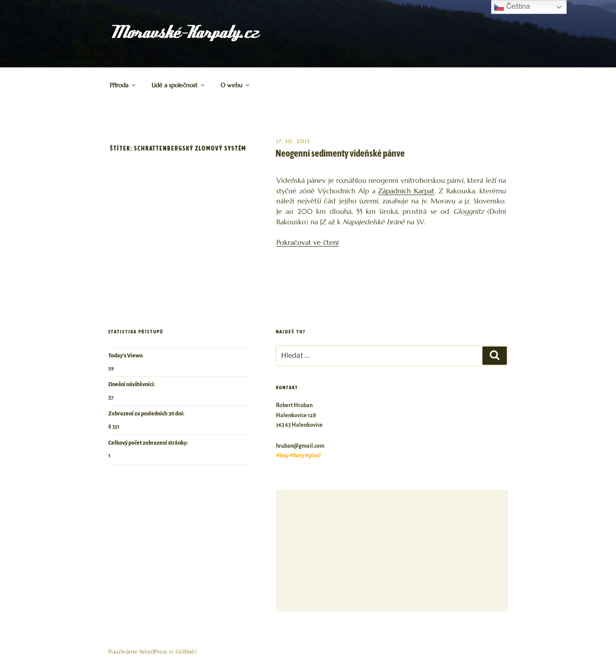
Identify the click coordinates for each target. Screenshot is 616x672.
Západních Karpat (406, 191)
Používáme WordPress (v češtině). (153, 651)
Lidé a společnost (179, 85)
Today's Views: (126, 356)
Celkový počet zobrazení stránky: (148, 443)
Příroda (123, 85)
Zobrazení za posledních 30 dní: (147, 414)
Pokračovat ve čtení (308, 242)
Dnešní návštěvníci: (132, 384)
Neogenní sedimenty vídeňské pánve (340, 153)
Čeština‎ (512, 7)
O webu (236, 85)
